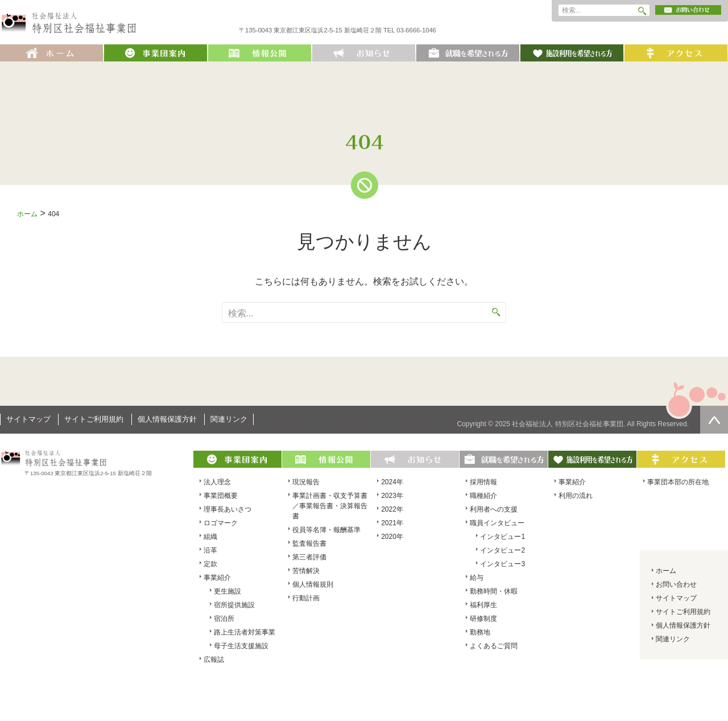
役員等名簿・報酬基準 (326, 530)
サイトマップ (28, 419)
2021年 (392, 523)
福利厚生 (483, 605)
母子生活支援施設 (241, 646)
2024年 (392, 482)
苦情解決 (306, 571)
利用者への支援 (494, 509)
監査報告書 (309, 543)
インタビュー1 (502, 537)
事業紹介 (217, 578)
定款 (210, 564)
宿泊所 (224, 619)
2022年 (392, 509)
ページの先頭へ (714, 420)
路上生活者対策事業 (245, 632)
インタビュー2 (502, 550)
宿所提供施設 (234, 605)
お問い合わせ (676, 584)
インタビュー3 (502, 564)
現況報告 (306, 482)
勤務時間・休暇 (494, 591)
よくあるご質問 (494, 646)
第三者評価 (309, 557)
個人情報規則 (313, 584)
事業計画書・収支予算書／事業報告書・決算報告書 (330, 506)
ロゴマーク (221, 523)
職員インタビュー (497, 523)
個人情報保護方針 (167, 419)
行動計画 (306, 598)
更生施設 (227, 591)
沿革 (210, 550)
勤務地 (480, 632)
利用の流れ (576, 496)
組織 (210, 537)
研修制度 (483, 619)
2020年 (392, 537)
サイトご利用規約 (94, 419)
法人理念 (217, 482)
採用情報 (483, 482)
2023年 (392, 496)
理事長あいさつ (227, 509)
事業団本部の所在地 (678, 482)
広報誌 (214, 660)
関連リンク (229, 419)
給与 (477, 578)
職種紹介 (483, 496)
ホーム (27, 214)
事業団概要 (221, 496)
